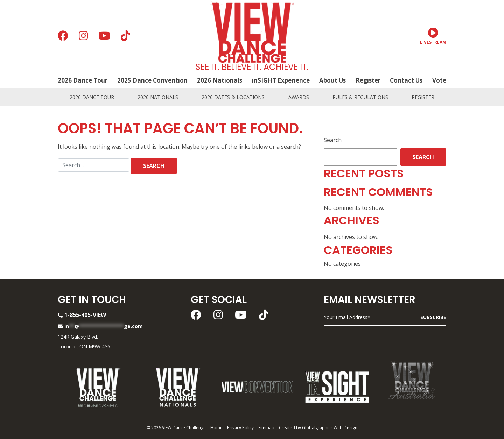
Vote (439, 80)
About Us (332, 80)
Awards (299, 97)
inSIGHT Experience (281, 80)
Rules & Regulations (360, 97)
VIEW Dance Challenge (184, 428)
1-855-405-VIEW (82, 315)
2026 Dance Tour (83, 80)
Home (216, 428)
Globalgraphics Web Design (330, 428)
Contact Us (406, 80)
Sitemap (266, 428)
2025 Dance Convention (152, 80)
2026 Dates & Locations (233, 97)
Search (333, 140)
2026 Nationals (220, 80)
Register (368, 80)
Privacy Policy (240, 428)
